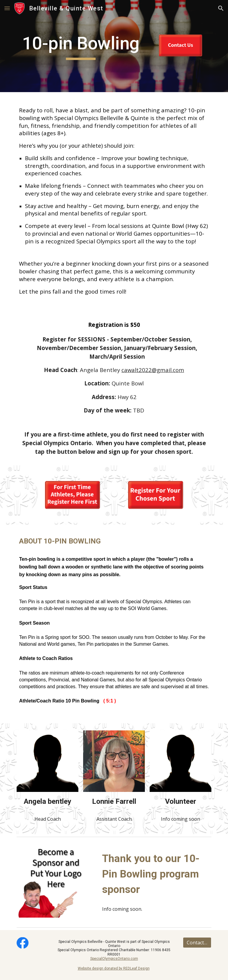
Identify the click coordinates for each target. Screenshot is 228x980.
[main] (81, 46)
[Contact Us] (197, 943)
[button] (7, 8)
